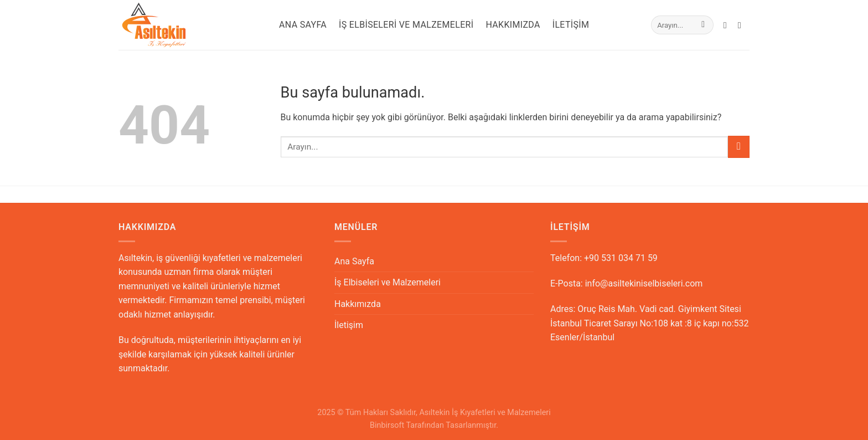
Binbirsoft (387, 425)
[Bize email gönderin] (728, 25)
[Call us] (742, 25)
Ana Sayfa (303, 25)
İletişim (571, 25)
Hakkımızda (513, 25)
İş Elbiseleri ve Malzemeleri (406, 25)
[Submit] (703, 25)
